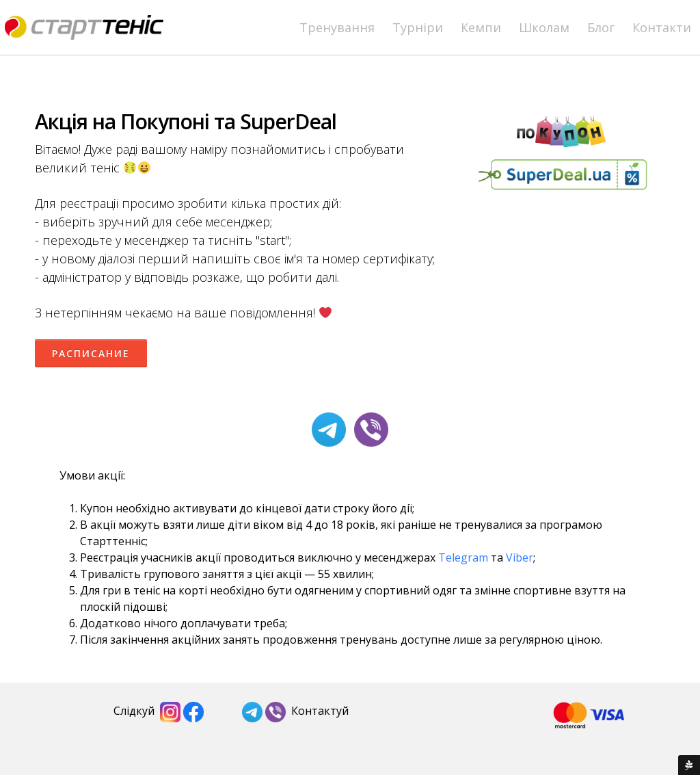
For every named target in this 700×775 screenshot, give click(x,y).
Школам (544, 27)
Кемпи (481, 27)
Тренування (337, 27)
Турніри (418, 27)
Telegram (463, 557)
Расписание (91, 353)
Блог (601, 27)
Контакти (662, 27)
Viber (520, 557)
